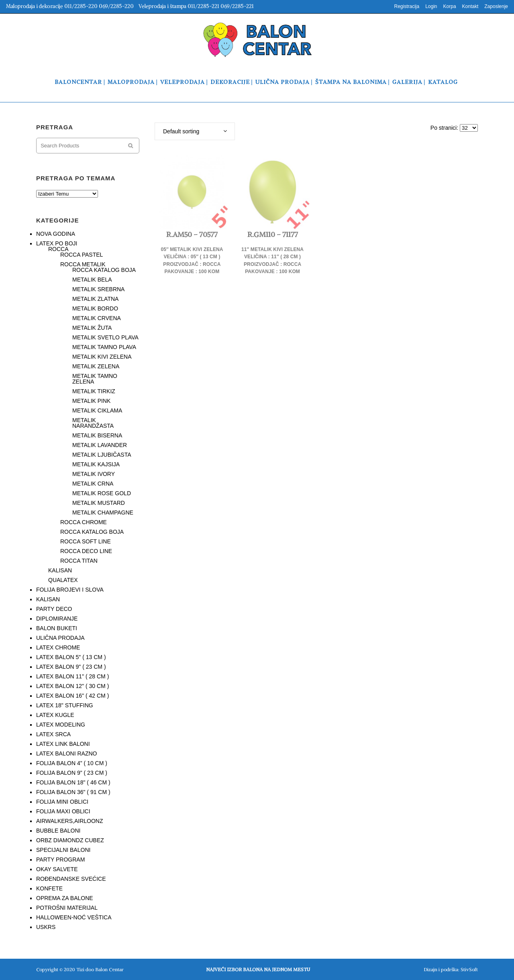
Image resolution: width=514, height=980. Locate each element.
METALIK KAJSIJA (96, 464)
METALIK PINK (91, 401)
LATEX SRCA (53, 734)
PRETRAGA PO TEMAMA (76, 178)
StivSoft (469, 969)
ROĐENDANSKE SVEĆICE (71, 879)
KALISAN (60, 570)
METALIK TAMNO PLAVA (104, 347)
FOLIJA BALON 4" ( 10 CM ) (72, 763)
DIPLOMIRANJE (57, 619)
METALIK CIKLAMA (97, 410)
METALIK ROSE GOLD (102, 493)
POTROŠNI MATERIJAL (67, 908)
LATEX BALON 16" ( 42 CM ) (72, 696)
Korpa (450, 6)
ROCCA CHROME (84, 522)
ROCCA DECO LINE (86, 551)
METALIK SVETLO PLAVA (105, 337)
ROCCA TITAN (79, 561)
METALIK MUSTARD (99, 503)
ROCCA (58, 249)
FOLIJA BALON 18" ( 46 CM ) (73, 782)
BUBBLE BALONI (58, 831)
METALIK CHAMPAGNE (103, 512)
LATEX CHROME (58, 647)
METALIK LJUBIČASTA (102, 455)
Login (431, 6)
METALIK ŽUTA (92, 328)
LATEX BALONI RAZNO (66, 753)
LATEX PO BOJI (57, 243)
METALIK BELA (92, 280)
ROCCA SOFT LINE (86, 541)
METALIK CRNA (93, 484)
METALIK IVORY (94, 474)
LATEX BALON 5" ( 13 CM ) (71, 657)
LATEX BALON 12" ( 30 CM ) (72, 686)
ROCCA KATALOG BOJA (104, 270)
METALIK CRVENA (97, 318)
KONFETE (49, 888)
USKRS (46, 927)
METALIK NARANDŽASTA (93, 423)
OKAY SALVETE (57, 869)
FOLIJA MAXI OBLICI (63, 811)
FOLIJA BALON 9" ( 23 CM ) (72, 773)
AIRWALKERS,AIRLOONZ (69, 821)
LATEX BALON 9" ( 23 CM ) (71, 667)
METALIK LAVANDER (100, 445)
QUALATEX (63, 580)
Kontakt (470, 6)
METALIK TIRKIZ (94, 391)
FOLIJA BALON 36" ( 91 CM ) (73, 792)
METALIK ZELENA (96, 366)
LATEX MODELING (61, 725)
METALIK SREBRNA (98, 289)
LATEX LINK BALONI (63, 744)
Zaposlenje (496, 6)
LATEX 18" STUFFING (65, 705)
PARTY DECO (54, 609)
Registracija (407, 6)
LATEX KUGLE (55, 715)
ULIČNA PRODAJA (60, 638)
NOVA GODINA (56, 234)
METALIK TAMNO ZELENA (95, 379)
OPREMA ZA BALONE (65, 898)
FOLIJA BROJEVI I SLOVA (70, 590)
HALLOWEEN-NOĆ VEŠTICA (74, 917)
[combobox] (195, 131)
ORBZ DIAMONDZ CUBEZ (70, 840)
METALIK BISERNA (97, 435)
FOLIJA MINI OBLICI (62, 802)
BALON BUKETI (57, 628)
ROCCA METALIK (83, 264)
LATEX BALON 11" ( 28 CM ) (72, 676)
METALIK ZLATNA (95, 299)
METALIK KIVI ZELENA (102, 357)
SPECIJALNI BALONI (63, 850)
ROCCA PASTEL (82, 255)
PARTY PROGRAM (60, 860)
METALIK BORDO (95, 308)
